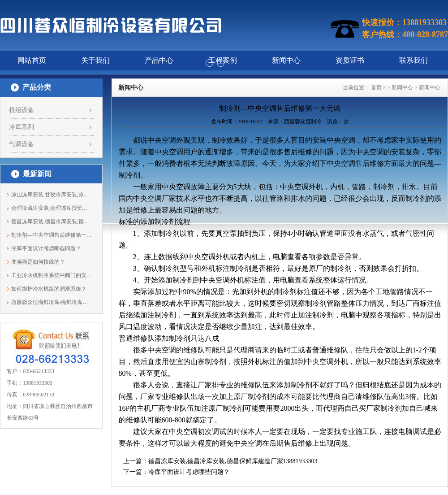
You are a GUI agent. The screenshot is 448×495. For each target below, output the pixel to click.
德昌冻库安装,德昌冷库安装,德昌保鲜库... (52, 221)
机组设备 (22, 110)
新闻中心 (402, 87)
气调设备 (22, 144)
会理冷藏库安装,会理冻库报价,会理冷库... (52, 208)
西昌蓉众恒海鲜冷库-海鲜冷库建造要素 (52, 302)
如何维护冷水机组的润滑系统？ (49, 289)
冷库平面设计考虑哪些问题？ (46, 248)
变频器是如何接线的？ (38, 262)
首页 (376, 87)
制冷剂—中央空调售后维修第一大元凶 (52, 235)
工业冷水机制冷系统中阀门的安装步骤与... (52, 275)
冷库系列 (22, 127)
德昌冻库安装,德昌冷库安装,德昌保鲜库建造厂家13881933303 (233, 461)
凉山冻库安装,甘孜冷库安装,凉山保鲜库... (52, 195)
